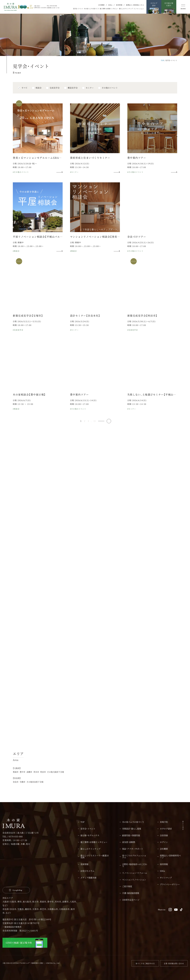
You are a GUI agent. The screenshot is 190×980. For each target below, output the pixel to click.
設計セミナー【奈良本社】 (85, 321)
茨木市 (36, 777)
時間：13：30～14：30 (137, 409)
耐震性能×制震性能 (131, 835)
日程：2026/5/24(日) (80, 327)
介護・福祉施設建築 (131, 893)
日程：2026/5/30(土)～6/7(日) (142, 327)
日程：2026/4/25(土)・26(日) (141, 248)
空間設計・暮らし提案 (132, 829)
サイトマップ (166, 878)
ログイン (164, 842)
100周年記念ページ (131, 900)
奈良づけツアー (137, 242)
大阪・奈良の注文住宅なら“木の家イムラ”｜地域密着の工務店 (23, 963)
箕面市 (16, 777)
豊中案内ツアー (137, 163)
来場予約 (164, 822)
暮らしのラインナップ (126, 9)
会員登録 (164, 835)
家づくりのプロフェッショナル (134, 857)
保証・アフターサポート (133, 849)
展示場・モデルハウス (90, 835)
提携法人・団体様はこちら (135, 5)
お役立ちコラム (87, 871)
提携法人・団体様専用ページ (170, 857)
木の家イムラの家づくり (91, 9)
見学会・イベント (78, 9)
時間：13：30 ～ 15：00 (23, 409)
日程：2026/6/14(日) (137, 406)
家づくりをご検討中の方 (145, 963)
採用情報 (119, 5)
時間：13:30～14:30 (79, 172)
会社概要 (101, 5)
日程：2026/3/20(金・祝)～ (25, 169)
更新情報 (84, 864)
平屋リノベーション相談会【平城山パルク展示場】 (43, 242)
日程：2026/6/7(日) (22, 406)
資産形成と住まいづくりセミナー (90, 163)
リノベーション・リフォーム (135, 873)
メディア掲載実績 (88, 878)
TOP (163, 60)
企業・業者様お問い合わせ (174, 963)
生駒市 (22, 787)
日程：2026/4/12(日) (80, 169)
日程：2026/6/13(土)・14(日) (83, 406)
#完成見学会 (18, 335)
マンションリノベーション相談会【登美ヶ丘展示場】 (101, 242)
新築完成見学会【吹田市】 (142, 321)
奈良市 (16, 787)
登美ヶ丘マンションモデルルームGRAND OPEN (43, 163)
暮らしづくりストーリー (95, 857)
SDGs (110, 5)
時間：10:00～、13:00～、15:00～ (28, 251)
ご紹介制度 (127, 886)
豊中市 (22, 777)
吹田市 (43, 777)
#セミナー (74, 177)
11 (95, 426)
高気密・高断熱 (129, 842)
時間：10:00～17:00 (22, 172)
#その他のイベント (21, 177)
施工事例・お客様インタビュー (109, 9)
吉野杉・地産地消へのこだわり (135, 865)
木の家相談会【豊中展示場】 (29, 400)
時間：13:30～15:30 (79, 330)
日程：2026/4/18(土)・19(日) (141, 169)
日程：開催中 (18, 248)
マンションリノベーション (134, 880)
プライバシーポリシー (170, 884)
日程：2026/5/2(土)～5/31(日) (27, 327)
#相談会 (16, 256)
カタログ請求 (166, 829)
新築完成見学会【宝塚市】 (28, 321)
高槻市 (29, 777)
